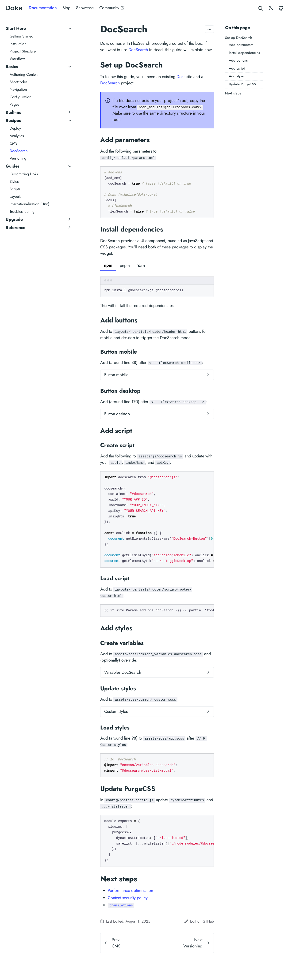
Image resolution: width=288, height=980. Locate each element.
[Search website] (261, 8)
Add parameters (241, 45)
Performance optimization (130, 890)
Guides (13, 166)
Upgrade (14, 219)
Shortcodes (18, 82)
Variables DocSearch (123, 672)
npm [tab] (108, 265)
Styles (14, 181)
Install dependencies (244, 53)
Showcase (85, 8)
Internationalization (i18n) (29, 204)
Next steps (233, 93)
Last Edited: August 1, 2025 (125, 921)
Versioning (18, 158)
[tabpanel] (157, 287)
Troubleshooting (22, 211)
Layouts (15, 196)
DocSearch (19, 151)
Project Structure (23, 51)
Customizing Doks (24, 174)
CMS (13, 143)
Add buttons (238, 60)
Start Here (16, 28)
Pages (14, 104)
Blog (66, 8)
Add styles (237, 76)
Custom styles (116, 711)
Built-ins (13, 112)
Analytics (17, 136)
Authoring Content (24, 74)
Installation (18, 44)
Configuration (20, 97)
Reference (15, 228)
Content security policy (128, 898)
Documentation (43, 8)
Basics (12, 67)
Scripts (15, 189)
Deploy (15, 128)
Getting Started (21, 36)
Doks (181, 77)
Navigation (18, 89)
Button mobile (116, 375)
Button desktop (117, 414)
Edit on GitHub (199, 921)
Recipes (13, 120)
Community (112, 8)
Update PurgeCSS (242, 84)
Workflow (17, 59)
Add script (237, 68)
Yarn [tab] (141, 266)
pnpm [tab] (125, 266)
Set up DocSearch (239, 38)
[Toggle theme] (271, 8)
